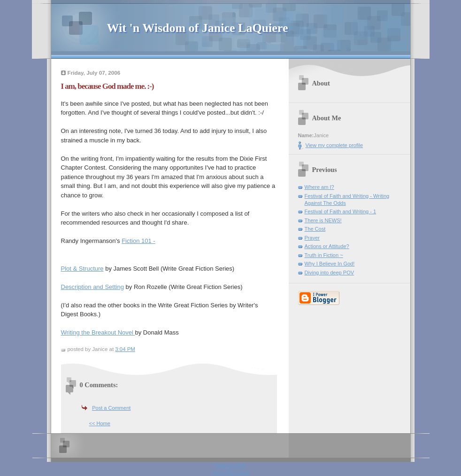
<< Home (100, 423)
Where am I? (319, 187)
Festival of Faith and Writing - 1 (341, 211)
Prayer (312, 238)
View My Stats (230, 472)
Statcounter (231, 465)
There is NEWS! (323, 220)
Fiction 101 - (138, 241)
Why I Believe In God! (330, 264)
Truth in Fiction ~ (324, 255)
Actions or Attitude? (327, 246)
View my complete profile (334, 145)
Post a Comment (111, 408)
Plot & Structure (82, 269)
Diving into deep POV (330, 273)
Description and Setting (92, 287)
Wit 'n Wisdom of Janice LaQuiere (198, 28)
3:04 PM (125, 349)
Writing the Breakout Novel (98, 332)
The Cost (315, 229)
